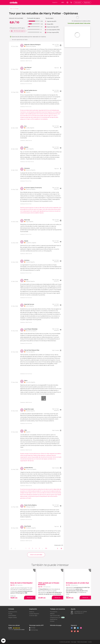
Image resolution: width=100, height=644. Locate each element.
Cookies (90, 642)
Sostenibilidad (12, 616)
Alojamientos (54, 619)
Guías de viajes (33, 616)
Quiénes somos (13, 612)
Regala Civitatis (12, 617)
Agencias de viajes (55, 616)
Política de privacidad (82, 642)
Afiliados (52, 614)
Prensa (10, 614)
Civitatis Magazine (34, 614)
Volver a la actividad (14, 9)
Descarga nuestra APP (36, 625)
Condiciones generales (65, 642)
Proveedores (54, 612)
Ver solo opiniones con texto (20, 40)
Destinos (32, 612)
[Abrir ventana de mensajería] (3, 641)
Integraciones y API (55, 617)
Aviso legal (74, 642)
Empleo (52, 621)
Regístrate (87, 2)
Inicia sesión (78, 2)
